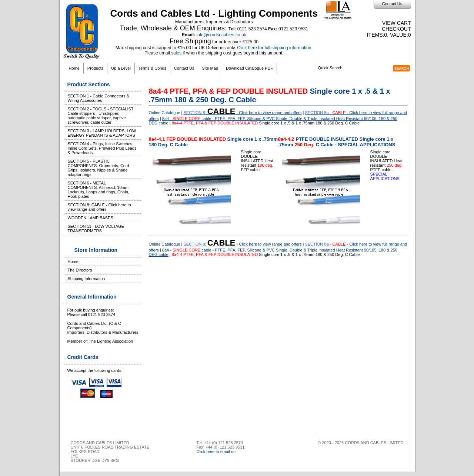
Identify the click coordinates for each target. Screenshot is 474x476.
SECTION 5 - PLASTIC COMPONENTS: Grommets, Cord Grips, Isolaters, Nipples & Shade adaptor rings (99, 168)
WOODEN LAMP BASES (91, 218)
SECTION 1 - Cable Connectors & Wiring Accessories (99, 98)
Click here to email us (216, 452)
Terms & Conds (152, 68)
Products (95, 68)
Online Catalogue (165, 113)
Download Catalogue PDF (249, 68)
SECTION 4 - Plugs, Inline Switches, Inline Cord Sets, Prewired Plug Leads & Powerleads (102, 148)
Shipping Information (86, 279)
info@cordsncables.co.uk (221, 35)
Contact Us (392, 4)
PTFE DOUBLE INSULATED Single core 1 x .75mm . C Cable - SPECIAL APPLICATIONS (337, 142)
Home (74, 68)
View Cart (397, 23)
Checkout (396, 29)
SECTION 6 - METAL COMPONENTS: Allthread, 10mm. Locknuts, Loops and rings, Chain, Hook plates (99, 190)
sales (176, 53)
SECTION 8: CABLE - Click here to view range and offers (99, 207)
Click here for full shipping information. (275, 48)
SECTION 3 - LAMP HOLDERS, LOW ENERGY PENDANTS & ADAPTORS (102, 133)
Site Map (210, 68)
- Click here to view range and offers (243, 113)
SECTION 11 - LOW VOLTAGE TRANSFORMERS (96, 229)
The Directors (80, 270)
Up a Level (121, 68)
